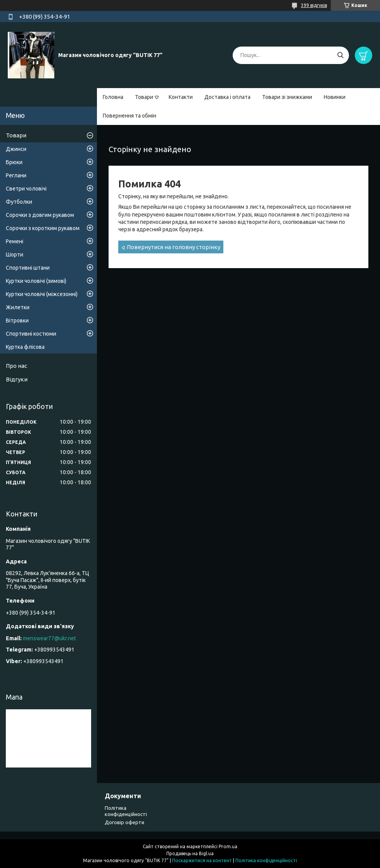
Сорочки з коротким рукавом (43, 228)
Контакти (181, 97)
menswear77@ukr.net (49, 638)
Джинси (16, 149)
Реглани (16, 175)
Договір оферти (124, 822)
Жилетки (18, 307)
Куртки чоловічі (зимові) (36, 281)
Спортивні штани (28, 268)
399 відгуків (314, 5)
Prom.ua (228, 846)
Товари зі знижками (287, 97)
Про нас (16, 366)
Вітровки (17, 321)
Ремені (15, 241)
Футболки (19, 202)
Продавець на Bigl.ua (190, 853)
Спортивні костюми (31, 334)
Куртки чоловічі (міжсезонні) (42, 294)
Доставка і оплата (227, 97)
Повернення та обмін (130, 116)
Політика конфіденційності (266, 860)
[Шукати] (340, 55)
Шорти (15, 255)
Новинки (335, 97)
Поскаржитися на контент (202, 860)
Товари (144, 97)
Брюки (14, 162)
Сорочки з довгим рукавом (40, 215)
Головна (113, 97)
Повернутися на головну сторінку (174, 247)
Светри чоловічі (26, 189)
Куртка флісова (25, 347)
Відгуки (17, 379)
